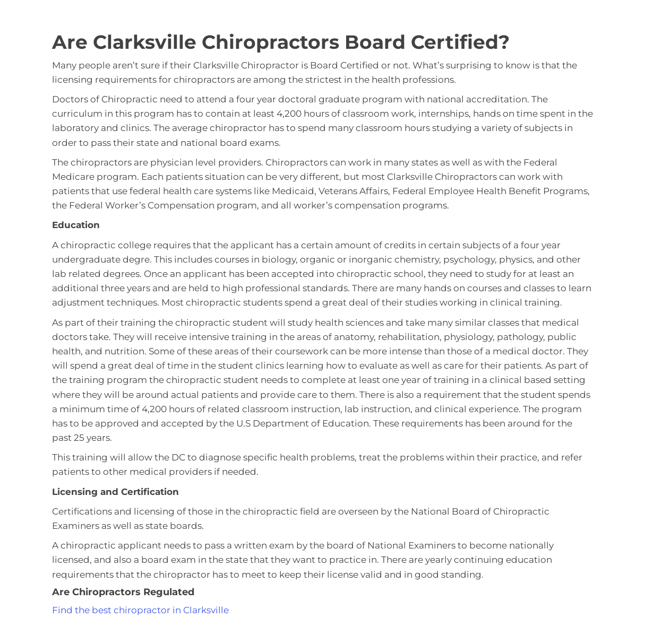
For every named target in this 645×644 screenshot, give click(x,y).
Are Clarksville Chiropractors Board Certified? (281, 42)
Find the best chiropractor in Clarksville (140, 610)
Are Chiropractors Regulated (123, 592)
